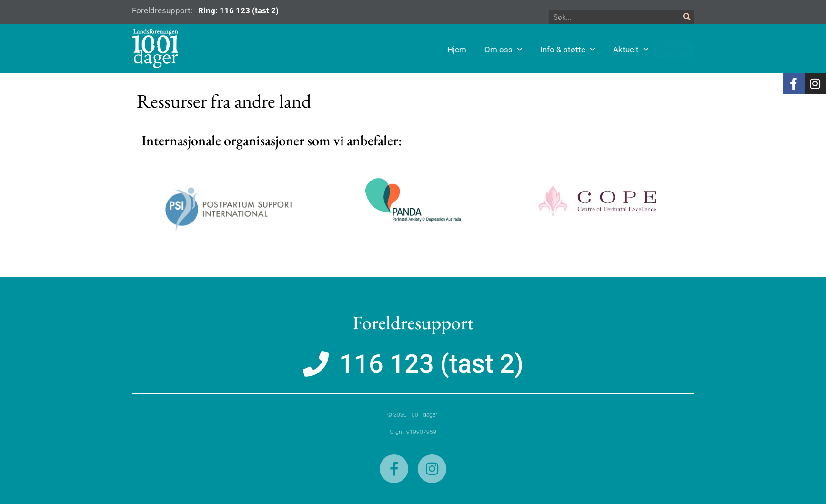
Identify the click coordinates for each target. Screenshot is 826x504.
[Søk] (687, 17)
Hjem (505, 50)
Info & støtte (616, 50)
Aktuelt (679, 50)
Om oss (551, 50)
